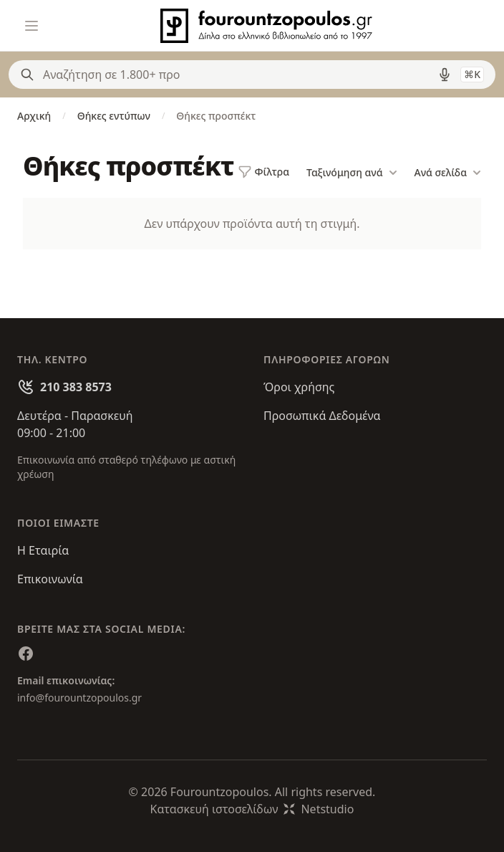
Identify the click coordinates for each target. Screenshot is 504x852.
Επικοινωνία (50, 579)
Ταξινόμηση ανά (352, 173)
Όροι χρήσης (299, 387)
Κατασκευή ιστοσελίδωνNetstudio (252, 809)
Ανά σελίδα (448, 173)
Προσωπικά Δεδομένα (322, 416)
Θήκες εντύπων (114, 116)
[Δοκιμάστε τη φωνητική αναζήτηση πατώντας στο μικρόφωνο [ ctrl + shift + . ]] (445, 75)
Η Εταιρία (43, 550)
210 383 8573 (76, 387)
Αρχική (34, 116)
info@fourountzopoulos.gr (79, 698)
